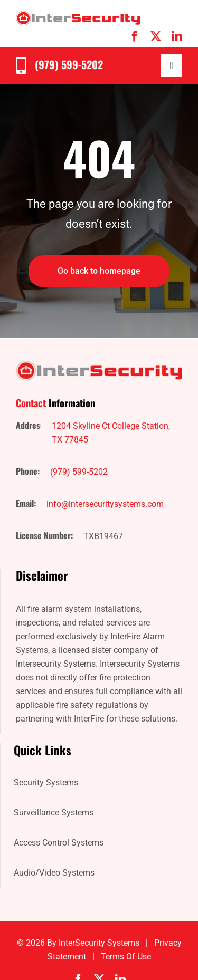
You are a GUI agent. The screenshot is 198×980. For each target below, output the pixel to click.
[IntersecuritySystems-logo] (78, 15)
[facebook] (135, 36)
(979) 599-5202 (69, 64)
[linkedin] (177, 36)
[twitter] (156, 36)
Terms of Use (126, 957)
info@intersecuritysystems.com (105, 504)
